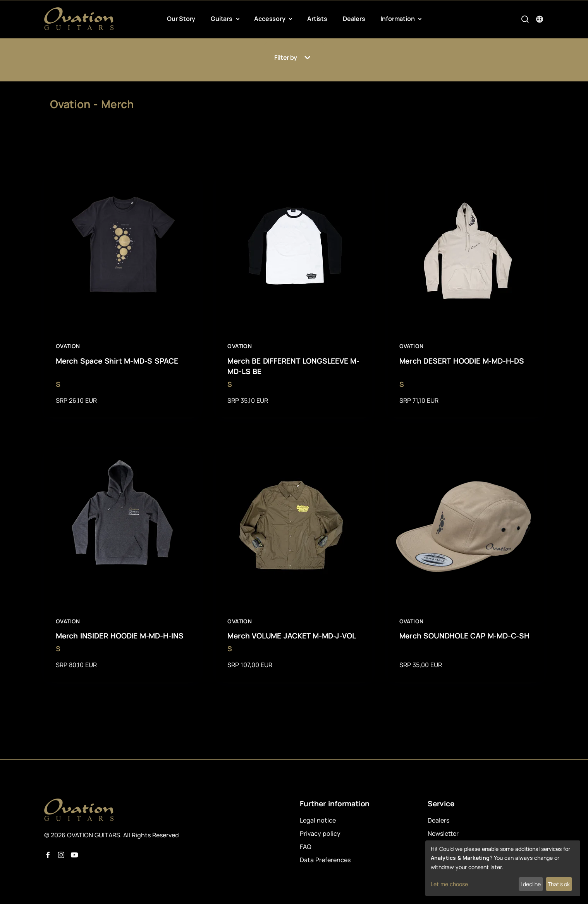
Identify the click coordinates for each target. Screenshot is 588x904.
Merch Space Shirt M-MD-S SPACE (117, 361)
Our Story (181, 19)
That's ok (559, 884)
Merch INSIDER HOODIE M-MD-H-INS (120, 636)
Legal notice (318, 820)
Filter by (294, 58)
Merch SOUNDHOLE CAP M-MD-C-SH (464, 636)
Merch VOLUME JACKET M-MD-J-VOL (291, 636)
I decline (531, 884)
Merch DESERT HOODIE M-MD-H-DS (462, 361)
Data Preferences (325, 860)
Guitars (222, 19)
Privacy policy (320, 833)
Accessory (270, 19)
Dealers (354, 19)
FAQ (306, 847)
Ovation (68, 346)
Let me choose (449, 884)
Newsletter (443, 833)
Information (399, 19)
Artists (317, 19)
